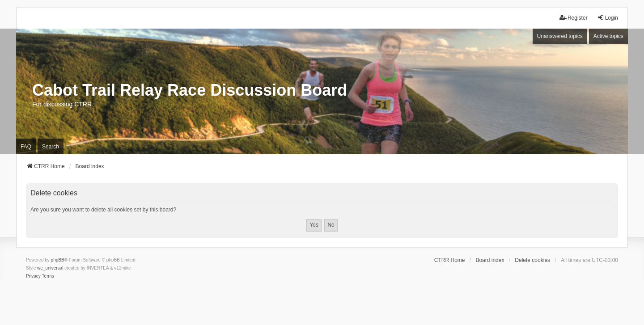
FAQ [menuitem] (26, 147)
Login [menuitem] (608, 18)
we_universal (50, 268)
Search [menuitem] (51, 147)
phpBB (58, 260)
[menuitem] (33, 276)
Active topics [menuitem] (608, 36)
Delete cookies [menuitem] (532, 260)
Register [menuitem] (574, 18)
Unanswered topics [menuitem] (560, 36)
